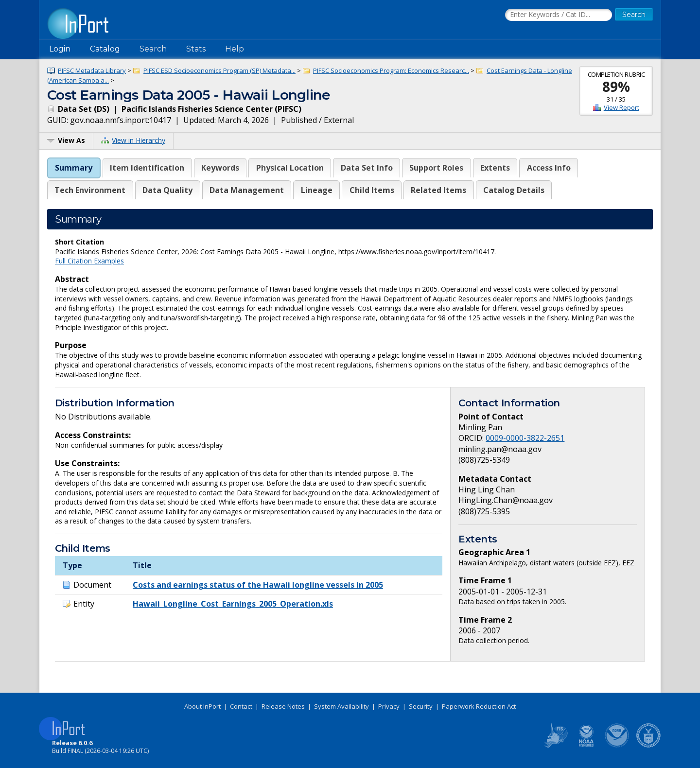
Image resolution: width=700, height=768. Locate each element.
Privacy (389, 706)
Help (235, 49)
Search (153, 49)
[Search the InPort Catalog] (559, 15)
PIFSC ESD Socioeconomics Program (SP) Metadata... (219, 70)
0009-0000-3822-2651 (525, 438)
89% (616, 87)
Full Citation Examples (89, 261)
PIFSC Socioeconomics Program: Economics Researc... (391, 70)
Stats (196, 49)
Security (421, 706)
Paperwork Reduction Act (479, 706)
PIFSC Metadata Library (92, 70)
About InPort (202, 706)
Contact (241, 706)
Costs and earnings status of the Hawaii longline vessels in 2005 (258, 585)
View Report (621, 107)
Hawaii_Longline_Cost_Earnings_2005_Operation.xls (233, 604)
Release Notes (283, 706)
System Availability (341, 706)
